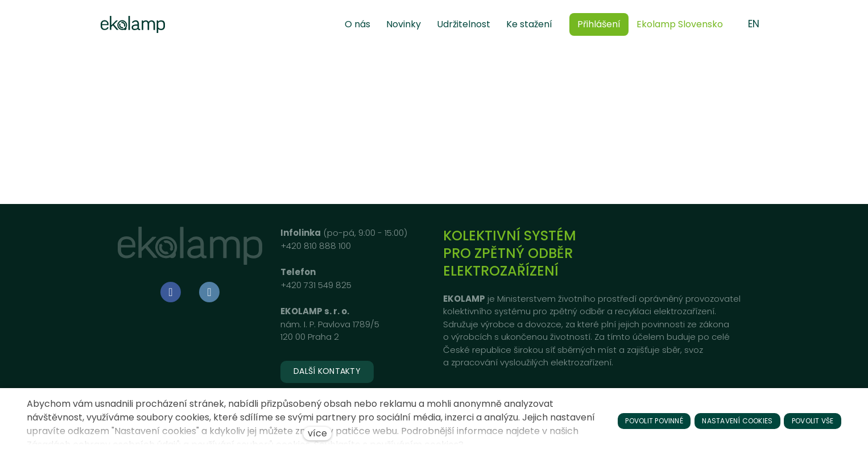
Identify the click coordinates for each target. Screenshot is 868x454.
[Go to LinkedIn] (209, 292)
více (317, 433)
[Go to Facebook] (171, 292)
